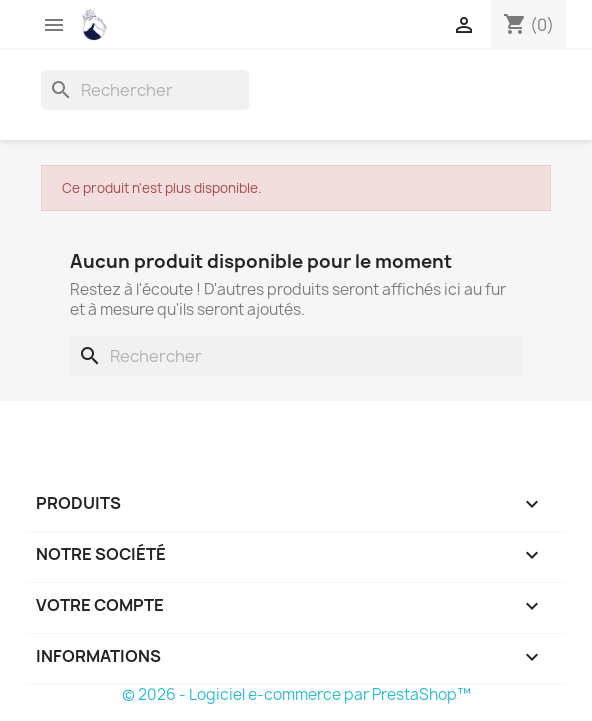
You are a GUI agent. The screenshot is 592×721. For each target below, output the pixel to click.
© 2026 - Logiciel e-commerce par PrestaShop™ (296, 694)
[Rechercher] (145, 90)
